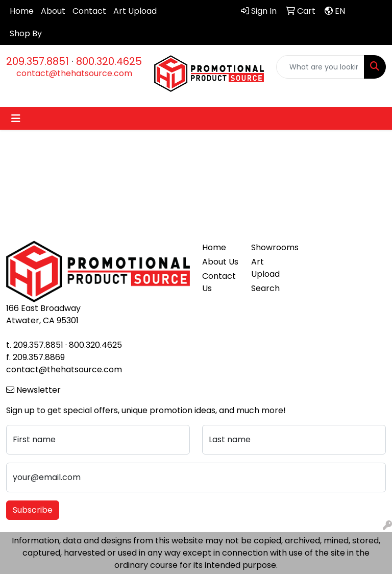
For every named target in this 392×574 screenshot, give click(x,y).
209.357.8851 (38, 61)
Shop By (26, 33)
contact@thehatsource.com (74, 73)
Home (22, 11)
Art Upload (135, 11)
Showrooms (269, 247)
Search (265, 288)
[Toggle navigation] (16, 118)
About (53, 11)
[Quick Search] (320, 67)
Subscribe (33, 510)
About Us (220, 262)
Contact (89, 11)
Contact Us (219, 282)
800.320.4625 (109, 61)
